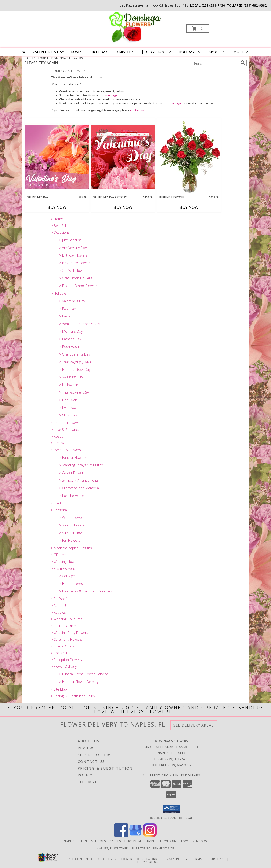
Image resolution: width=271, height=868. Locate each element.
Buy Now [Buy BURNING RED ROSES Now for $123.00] (189, 207)
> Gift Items (59, 555)
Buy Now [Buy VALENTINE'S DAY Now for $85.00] (57, 207)
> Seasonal (59, 510)
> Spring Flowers (72, 525)
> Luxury (57, 443)
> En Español (61, 599)
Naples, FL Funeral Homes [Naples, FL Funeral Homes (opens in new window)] (85, 841)
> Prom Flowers (63, 568)
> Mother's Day (71, 331)
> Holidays (59, 293)
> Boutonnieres (71, 584)
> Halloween (69, 385)
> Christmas (68, 415)
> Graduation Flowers (76, 278)
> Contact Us (61, 653)
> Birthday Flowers (73, 255)
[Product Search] (216, 63)
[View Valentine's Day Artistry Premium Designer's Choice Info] (123, 157)
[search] (243, 63)
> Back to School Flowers (78, 286)
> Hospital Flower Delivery (79, 682)
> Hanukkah (68, 400)
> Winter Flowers (72, 518)
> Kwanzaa (68, 408)
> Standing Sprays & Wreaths (81, 465)
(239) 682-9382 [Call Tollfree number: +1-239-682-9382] (180, 765)
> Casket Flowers (72, 473)
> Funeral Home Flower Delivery (83, 674)
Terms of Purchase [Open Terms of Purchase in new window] (209, 859)
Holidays (190, 52)
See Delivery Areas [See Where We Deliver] (194, 725)
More (241, 52)
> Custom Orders (64, 626)
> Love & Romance (65, 430)
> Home (57, 219)
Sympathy (127, 52)
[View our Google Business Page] (135, 836)
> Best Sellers (61, 226)
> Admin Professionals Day (80, 324)
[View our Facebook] (121, 836)
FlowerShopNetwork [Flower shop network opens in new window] (139, 859)
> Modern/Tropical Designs (71, 548)
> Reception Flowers (66, 660)
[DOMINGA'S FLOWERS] (135, 27)
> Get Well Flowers (73, 271)
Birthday (98, 52)
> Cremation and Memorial (79, 488)
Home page (109, 95)
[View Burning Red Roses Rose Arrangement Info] (189, 157)
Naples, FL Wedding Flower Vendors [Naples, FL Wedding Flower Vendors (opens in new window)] (177, 841)
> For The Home (72, 496)
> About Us (59, 606)
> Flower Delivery (64, 666)
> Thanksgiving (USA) (75, 392)
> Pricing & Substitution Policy (73, 696)
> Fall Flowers (70, 540)
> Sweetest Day (71, 377)
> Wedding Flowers (65, 562)
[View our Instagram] (150, 836)
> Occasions (60, 232)
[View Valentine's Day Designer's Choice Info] (57, 157)
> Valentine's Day (72, 301)
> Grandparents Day (75, 354)
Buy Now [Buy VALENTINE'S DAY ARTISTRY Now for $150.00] (123, 207)
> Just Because (71, 240)
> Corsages (68, 576)
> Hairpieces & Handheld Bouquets (86, 591)
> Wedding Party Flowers (69, 633)
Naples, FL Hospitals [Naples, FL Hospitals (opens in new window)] (127, 841)
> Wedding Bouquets (66, 619)
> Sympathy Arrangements (79, 480)
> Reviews (58, 612)
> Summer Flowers (73, 533)
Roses (77, 52)
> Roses (57, 436)
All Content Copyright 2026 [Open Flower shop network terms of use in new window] (94, 859)
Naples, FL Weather (112, 848)
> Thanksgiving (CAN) (75, 362)
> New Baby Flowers (75, 263)
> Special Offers (63, 646)
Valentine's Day (48, 52)
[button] (198, 28)
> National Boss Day (75, 369)
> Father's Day (70, 339)
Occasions (159, 52)
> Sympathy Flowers (66, 450)
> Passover (68, 309)
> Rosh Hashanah (73, 347)
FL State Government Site (153, 848)
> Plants (57, 503)
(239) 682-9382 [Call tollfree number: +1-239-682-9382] (255, 5)
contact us (137, 110)
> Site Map (59, 689)
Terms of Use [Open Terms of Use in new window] (149, 861)
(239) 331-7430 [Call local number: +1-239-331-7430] (213, 5)
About (217, 52)
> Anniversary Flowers (76, 248)
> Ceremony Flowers (66, 639)
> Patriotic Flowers (65, 423)
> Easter (66, 316)
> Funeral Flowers (73, 457)
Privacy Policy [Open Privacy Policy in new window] (175, 859)
